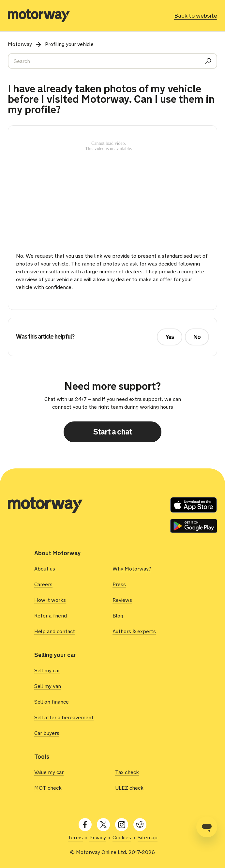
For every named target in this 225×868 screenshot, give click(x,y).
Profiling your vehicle (69, 44)
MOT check (48, 788)
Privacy (98, 838)
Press (119, 584)
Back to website (196, 16)
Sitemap (148, 838)
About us (45, 569)
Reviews (122, 600)
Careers (43, 584)
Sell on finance (52, 702)
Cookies (122, 838)
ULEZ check (129, 788)
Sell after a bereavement (64, 717)
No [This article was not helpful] (197, 337)
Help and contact (55, 631)
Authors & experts (134, 631)
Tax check (127, 772)
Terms (75, 838)
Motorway (20, 44)
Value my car (49, 772)
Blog (118, 616)
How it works (50, 600)
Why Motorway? (132, 569)
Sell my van (48, 686)
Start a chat (113, 432)
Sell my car (47, 670)
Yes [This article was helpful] (170, 337)
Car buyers (47, 733)
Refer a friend (51, 616)
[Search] (112, 61)
